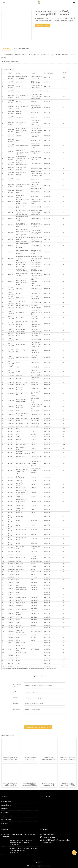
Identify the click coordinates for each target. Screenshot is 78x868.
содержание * (17, 709)
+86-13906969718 (49, 834)
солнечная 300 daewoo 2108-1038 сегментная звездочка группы (49, 759)
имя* (14, 692)
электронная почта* (17, 685)
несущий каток (6, 805)
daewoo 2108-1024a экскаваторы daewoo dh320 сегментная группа (68, 759)
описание (6, 48)
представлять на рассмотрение (38, 727)
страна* (15, 698)
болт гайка (5, 823)
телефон (15, 703)
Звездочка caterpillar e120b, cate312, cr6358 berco (10, 784)
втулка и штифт (6, 820)
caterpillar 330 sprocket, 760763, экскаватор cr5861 (68, 784)
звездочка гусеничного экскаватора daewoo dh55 (10, 759)
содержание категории (21, 48)
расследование (43, 25)
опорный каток (6, 801)
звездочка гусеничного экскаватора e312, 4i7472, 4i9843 (49, 784)
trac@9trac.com (49, 837)
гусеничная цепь (7, 816)
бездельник (5, 812)
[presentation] (38, 720)
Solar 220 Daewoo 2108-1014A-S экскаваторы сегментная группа (29, 759)
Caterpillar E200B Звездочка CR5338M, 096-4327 (29, 784)
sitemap (39, 862)
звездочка (5, 809)
